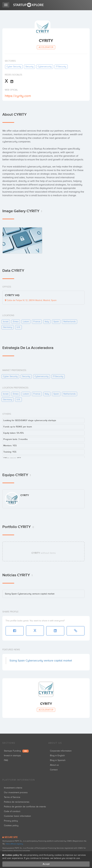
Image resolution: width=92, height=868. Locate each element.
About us (54, 765)
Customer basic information (17, 816)
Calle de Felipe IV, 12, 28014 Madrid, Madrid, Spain (31, 300)
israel (6, 322)
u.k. (18, 327)
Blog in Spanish (58, 760)
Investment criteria (13, 788)
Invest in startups (12, 756)
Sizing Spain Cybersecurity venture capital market (30, 594)
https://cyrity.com (18, 96)
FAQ (6, 760)
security (29, 67)
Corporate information (61, 751)
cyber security (14, 67)
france (37, 322)
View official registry (14, 844)
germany (8, 327)
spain (56, 322)
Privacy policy (11, 821)
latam (26, 322)
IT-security (61, 67)
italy (47, 322)
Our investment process (16, 792)
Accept (46, 864)
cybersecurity (45, 67)
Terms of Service (12, 797)
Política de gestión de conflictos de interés (25, 807)
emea (16, 322)
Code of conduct (12, 811)
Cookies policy (11, 825)
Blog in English (57, 756)
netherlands (70, 322)
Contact (54, 770)
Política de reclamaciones (17, 802)
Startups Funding (16, 751)
